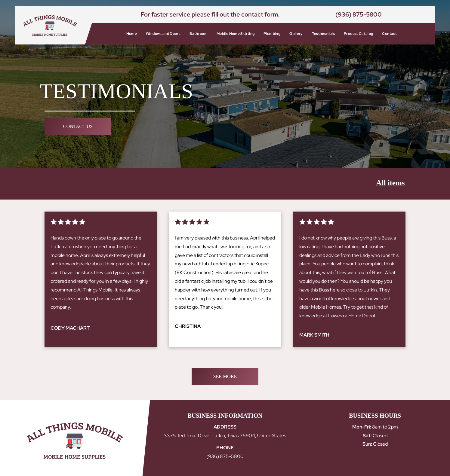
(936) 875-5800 (359, 14)
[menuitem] (132, 34)
